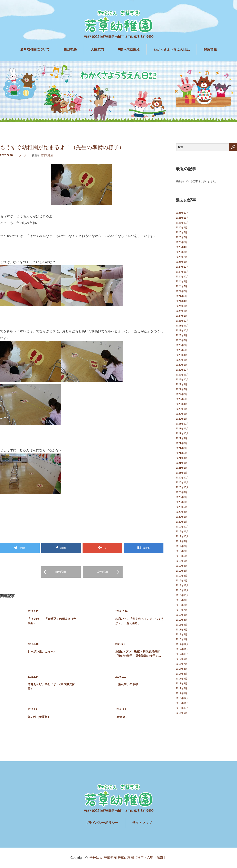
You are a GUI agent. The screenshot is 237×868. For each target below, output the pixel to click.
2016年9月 (182, 713)
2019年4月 (182, 566)
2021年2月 (182, 468)
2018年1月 (182, 639)
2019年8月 (182, 546)
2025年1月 (182, 262)
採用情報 (210, 49)
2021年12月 (182, 424)
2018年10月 (182, 595)
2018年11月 (182, 590)
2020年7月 (182, 497)
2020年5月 (182, 507)
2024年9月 (182, 282)
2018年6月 (182, 615)
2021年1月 (182, 473)
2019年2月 (182, 576)
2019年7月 (182, 551)
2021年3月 (182, 463)
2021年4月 (182, 458)
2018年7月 (182, 610)
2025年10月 (182, 223)
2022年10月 (182, 380)
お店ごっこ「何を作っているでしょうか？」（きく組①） (140, 621)
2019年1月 (182, 581)
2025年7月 (182, 232)
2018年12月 (182, 585)
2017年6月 (182, 669)
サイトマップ (142, 823)
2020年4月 (182, 512)
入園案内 (97, 49)
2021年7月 (182, 443)
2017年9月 (182, 659)
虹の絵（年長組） (39, 717)
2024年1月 (182, 316)
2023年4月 (182, 355)
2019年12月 (182, 527)
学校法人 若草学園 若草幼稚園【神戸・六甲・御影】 (128, 858)
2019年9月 (182, 541)
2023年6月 (182, 345)
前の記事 (61, 572)
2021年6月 (182, 448)
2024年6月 (182, 291)
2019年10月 (182, 536)
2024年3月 (182, 306)
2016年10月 (182, 708)
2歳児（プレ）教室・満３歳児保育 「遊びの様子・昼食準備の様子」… (138, 654)
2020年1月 (182, 522)
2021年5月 (182, 453)
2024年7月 (182, 286)
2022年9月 (182, 384)
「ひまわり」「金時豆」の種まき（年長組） (52, 621)
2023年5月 (182, 350)
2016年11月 (182, 703)
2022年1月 (182, 419)
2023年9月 (182, 335)
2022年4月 (182, 404)
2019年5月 (182, 561)
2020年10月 (182, 487)
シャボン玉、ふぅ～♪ (41, 651)
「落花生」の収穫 (127, 684)
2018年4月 (182, 625)
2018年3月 (182, 630)
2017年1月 (182, 693)
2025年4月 (182, 247)
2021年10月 (182, 433)
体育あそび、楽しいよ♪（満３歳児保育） (51, 686)
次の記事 (103, 572)
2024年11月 (182, 272)
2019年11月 (182, 532)
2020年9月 (182, 492)
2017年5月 (182, 674)
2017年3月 (182, 684)
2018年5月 (182, 620)
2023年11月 (182, 326)
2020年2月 (182, 517)
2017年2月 (182, 688)
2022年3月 (182, 409)
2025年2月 (182, 257)
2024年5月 (182, 296)
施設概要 (70, 49)
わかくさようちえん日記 (172, 49)
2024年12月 (182, 267)
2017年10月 (182, 654)
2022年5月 (182, 399)
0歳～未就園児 (129, 49)
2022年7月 (182, 389)
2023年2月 (182, 365)
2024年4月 (182, 301)
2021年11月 (182, 429)
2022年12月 (182, 370)
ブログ (22, 155)
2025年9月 (182, 228)
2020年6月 (182, 502)
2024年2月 (182, 311)
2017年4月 (182, 679)
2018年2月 (182, 635)
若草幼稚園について (35, 49)
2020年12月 (182, 478)
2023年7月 (182, 340)
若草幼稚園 (47, 155)
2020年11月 (182, 483)
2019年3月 (182, 571)
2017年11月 (182, 649)
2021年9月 (182, 438)
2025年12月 (182, 213)
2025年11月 (182, 218)
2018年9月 (182, 600)
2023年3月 (182, 360)
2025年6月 (182, 237)
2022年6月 (182, 394)
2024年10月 (182, 277)
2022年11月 (182, 375)
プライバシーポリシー (102, 823)
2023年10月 (182, 331)
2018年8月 (182, 605)
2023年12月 (182, 321)
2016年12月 (182, 698)
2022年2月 (182, 414)
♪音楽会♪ (121, 717)
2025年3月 (182, 252)
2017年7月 (182, 664)
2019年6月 (182, 556)
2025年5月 (182, 242)
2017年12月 (182, 644)
